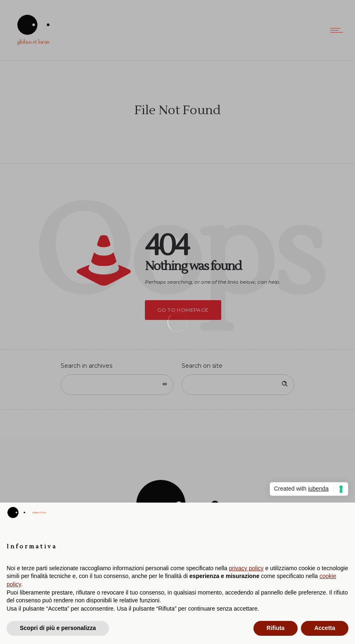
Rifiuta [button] (276, 628)
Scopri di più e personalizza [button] (58, 628)
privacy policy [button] (246, 568)
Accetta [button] (325, 628)
